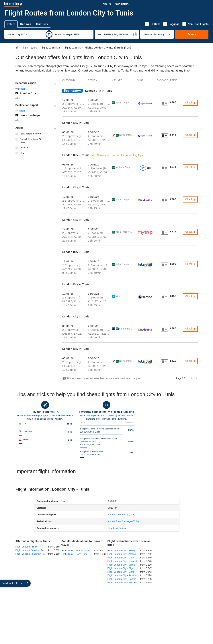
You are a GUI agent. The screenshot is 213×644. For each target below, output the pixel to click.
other (19, 98)
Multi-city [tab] (42, 24)
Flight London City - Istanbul (122, 561)
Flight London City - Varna (121, 565)
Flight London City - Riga (121, 568)
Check (191, 103)
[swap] (49, 34)
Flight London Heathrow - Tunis (32, 554)
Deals (107, 4)
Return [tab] (11, 24)
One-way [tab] (26, 24)
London (22, 89)
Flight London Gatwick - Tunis (31, 550)
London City (28, 93)
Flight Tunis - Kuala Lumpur (76, 551)
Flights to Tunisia (117, 528)
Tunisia (22, 111)
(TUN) (123, 521)
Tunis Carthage (30, 115)
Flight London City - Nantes (122, 579)
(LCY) (122, 515)
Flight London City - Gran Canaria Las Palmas (124, 558)
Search (192, 34)
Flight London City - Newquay (123, 551)
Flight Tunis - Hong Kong (74, 554)
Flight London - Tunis (27, 547)
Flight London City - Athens (122, 554)
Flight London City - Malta (121, 572)
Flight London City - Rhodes (122, 582)
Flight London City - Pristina (122, 575)
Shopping (122, 4)
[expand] (3, 583)
